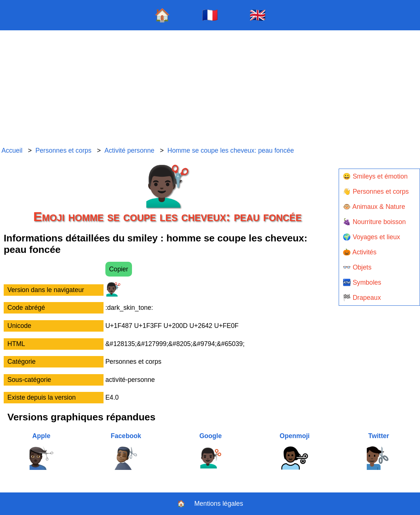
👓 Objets (357, 267)
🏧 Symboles (362, 282)
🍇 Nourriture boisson (374, 222)
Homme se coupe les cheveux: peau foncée (231, 150)
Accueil (12, 150)
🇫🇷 (210, 15)
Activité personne (130, 150)
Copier (119, 269)
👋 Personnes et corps (376, 192)
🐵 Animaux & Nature (374, 207)
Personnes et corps (64, 150)
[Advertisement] (210, 89)
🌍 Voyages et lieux (371, 237)
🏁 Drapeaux (362, 298)
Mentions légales (219, 504)
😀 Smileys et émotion (375, 176)
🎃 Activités (360, 252)
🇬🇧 (258, 15)
